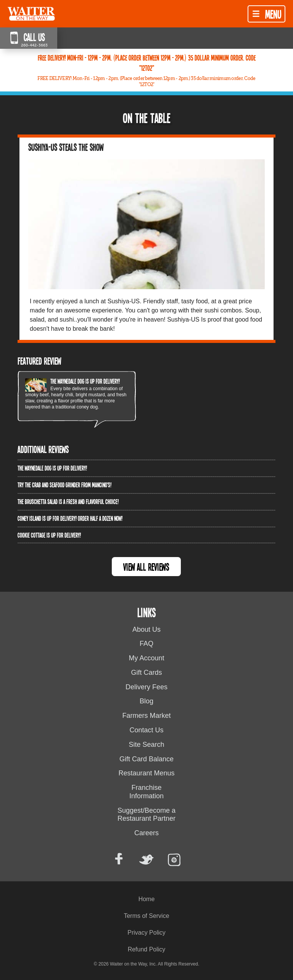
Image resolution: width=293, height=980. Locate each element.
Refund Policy (147, 949)
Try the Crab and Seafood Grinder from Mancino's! (64, 485)
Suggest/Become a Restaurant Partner (146, 815)
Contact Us (146, 730)
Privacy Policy (146, 933)
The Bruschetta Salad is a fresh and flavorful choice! (68, 501)
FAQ (146, 644)
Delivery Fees (146, 687)
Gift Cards (146, 673)
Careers (146, 833)
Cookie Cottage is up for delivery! (49, 535)
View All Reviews (146, 567)
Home (147, 899)
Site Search (146, 745)
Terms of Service (146, 916)
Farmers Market (146, 716)
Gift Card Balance (146, 759)
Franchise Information (146, 792)
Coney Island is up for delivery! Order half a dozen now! (70, 518)
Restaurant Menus (146, 773)
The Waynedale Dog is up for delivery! (85, 381)
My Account (146, 658)
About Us (146, 629)
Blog (146, 701)
